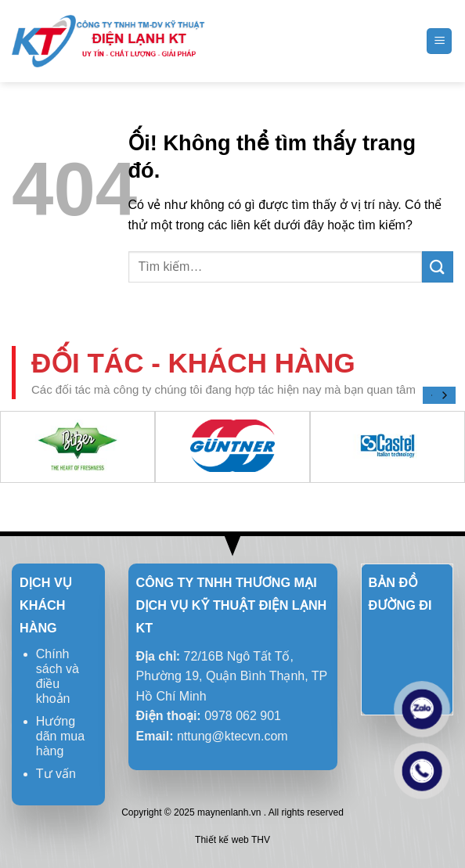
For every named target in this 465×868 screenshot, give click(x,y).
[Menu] (439, 41)
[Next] (444, 395)
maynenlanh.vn (229, 812)
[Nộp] (438, 267)
